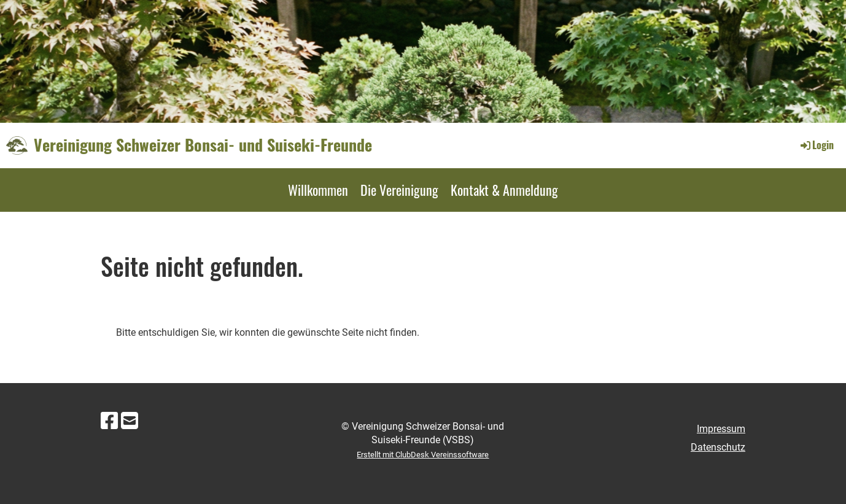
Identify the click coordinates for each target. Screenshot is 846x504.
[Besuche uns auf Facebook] (109, 421)
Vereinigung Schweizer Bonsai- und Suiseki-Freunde (203, 145)
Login (816, 145)
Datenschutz (718, 447)
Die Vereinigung (399, 190)
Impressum (721, 429)
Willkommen (318, 190)
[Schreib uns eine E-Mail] (130, 421)
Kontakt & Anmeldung (504, 190)
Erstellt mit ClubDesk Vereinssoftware (423, 455)
